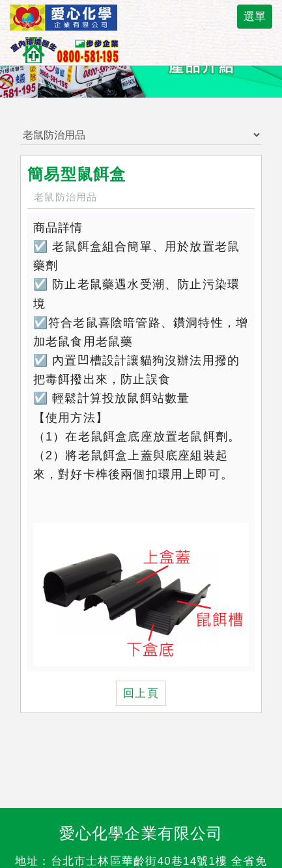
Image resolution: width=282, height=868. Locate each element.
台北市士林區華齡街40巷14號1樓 (139, 861)
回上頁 (141, 693)
